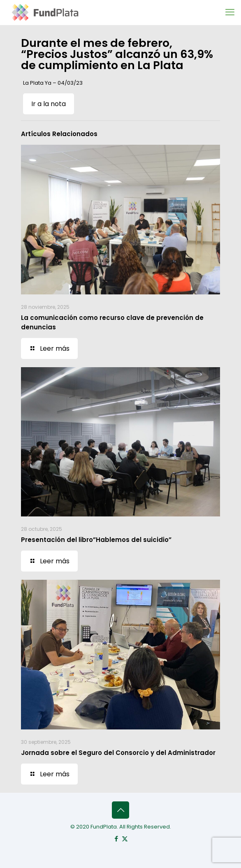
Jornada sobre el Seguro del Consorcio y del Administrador (118, 753)
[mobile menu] (230, 12)
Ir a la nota (49, 104)
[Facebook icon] (116, 839)
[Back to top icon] (120, 810)
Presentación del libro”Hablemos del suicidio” (96, 540)
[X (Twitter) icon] (125, 839)
